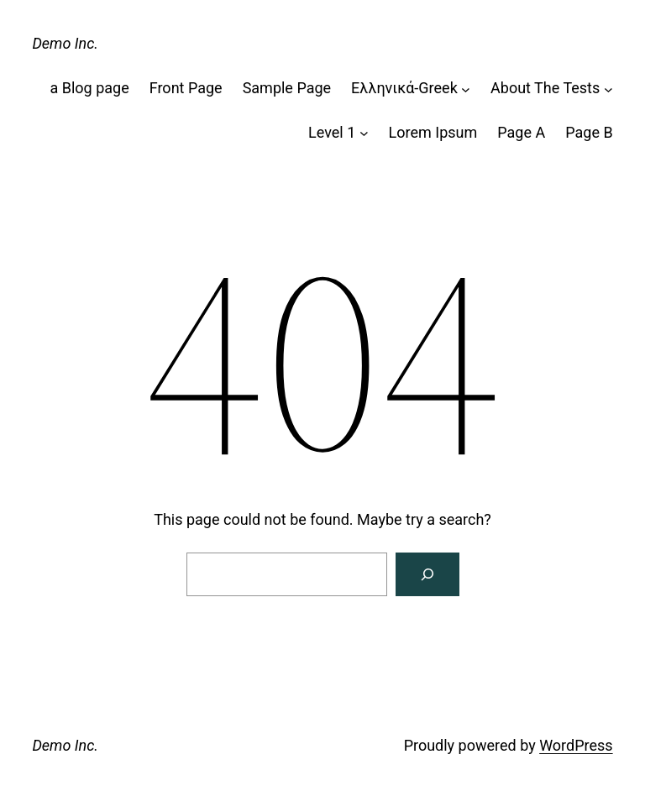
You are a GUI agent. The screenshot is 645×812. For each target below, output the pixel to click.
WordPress (576, 745)
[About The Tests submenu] (608, 89)
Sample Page (287, 88)
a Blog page (89, 88)
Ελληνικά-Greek (404, 88)
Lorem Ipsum (433, 132)
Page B (589, 132)
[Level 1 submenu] (364, 133)
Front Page (186, 88)
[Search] (427, 574)
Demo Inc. (65, 43)
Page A (521, 132)
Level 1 (332, 132)
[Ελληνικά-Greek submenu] (466, 89)
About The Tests (545, 88)
